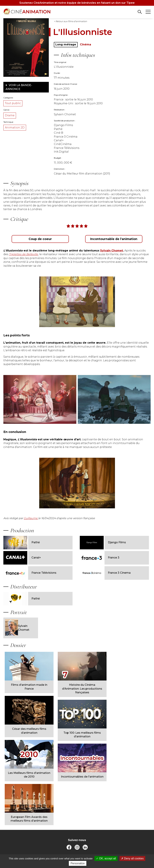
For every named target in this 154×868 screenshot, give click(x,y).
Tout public (13, 103)
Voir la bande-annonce (19, 87)
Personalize (78, 863)
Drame (10, 115)
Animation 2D (15, 128)
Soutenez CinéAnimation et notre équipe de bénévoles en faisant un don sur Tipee (77, 3)
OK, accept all (106, 858)
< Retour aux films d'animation (70, 21)
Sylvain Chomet (17, 628)
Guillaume (31, 518)
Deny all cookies (132, 858)
